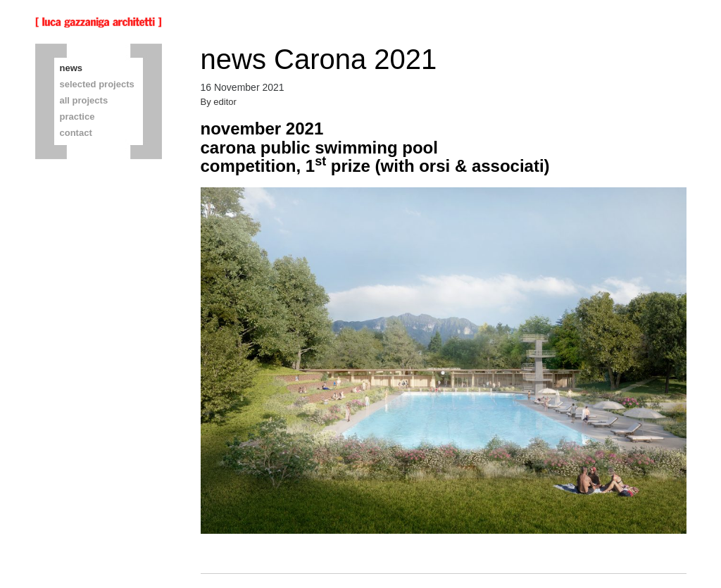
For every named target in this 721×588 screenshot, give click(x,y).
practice (77, 117)
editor (225, 102)
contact (76, 133)
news (71, 68)
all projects (84, 100)
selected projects (97, 84)
